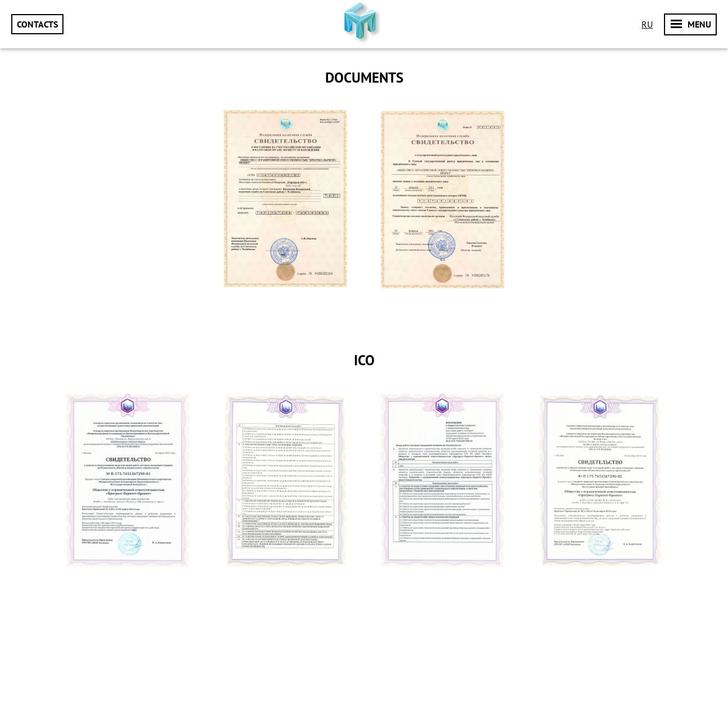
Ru (647, 24)
